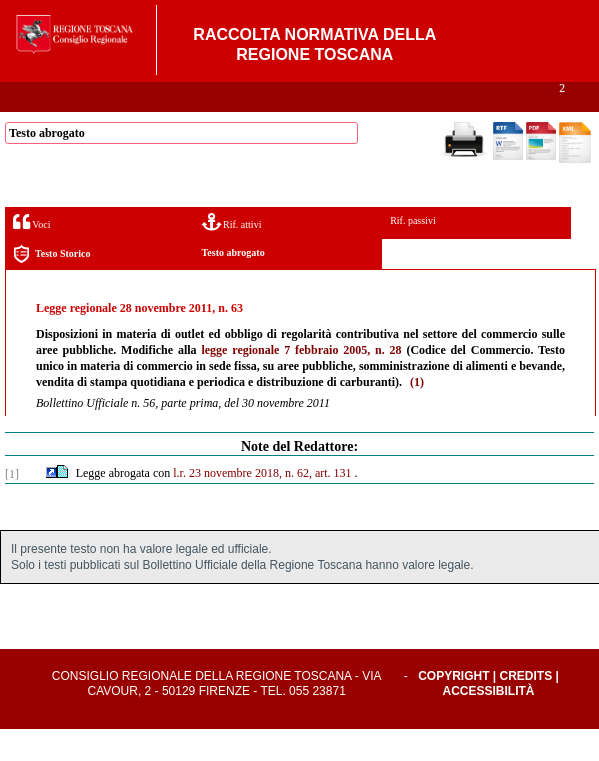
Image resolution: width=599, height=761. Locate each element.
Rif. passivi (413, 252)
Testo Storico (51, 286)
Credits (526, 708)
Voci (31, 253)
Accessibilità (489, 723)
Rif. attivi (232, 253)
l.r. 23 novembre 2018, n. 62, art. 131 (262, 505)
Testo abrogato (233, 284)
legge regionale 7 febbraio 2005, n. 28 (301, 382)
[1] (12, 506)
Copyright (453, 708)
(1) (417, 414)
